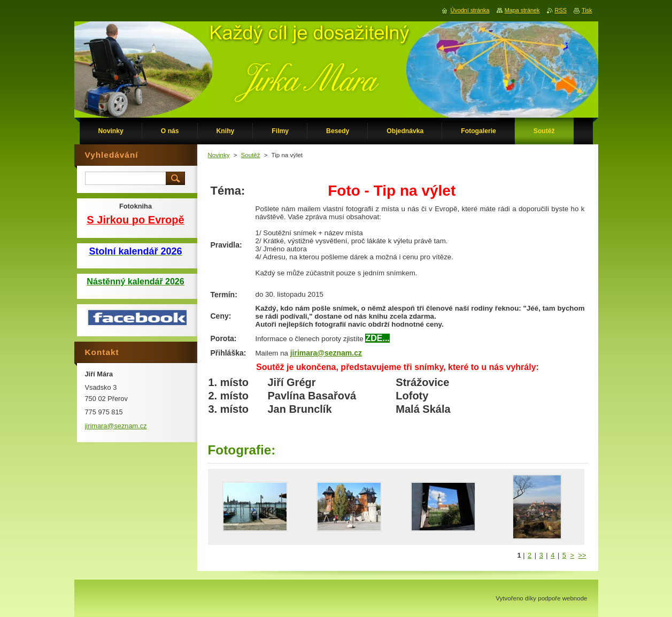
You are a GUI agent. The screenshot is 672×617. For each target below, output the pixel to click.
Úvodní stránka (470, 10)
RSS (561, 10)
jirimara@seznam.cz (326, 353)
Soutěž (251, 155)
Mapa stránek (522, 10)
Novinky (219, 155)
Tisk (587, 10)
